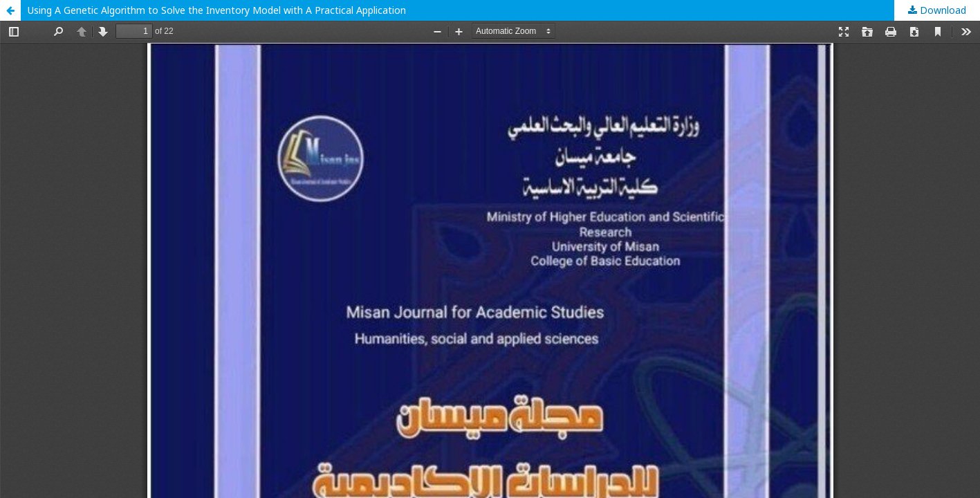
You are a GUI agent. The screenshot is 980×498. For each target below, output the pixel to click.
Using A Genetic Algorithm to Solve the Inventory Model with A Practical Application (217, 10)
